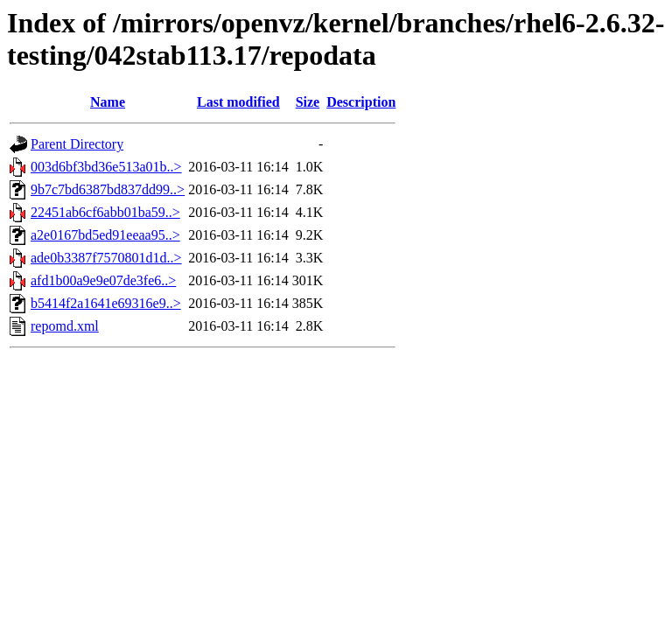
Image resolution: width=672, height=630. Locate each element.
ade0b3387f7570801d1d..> (106, 258)
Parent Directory (77, 144)
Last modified (238, 102)
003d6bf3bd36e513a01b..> (106, 167)
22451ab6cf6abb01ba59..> (105, 212)
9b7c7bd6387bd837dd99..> (108, 189)
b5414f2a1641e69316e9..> (106, 303)
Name (108, 102)
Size (308, 102)
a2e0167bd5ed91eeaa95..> (105, 235)
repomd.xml (65, 326)
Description (361, 102)
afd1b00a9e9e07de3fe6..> (103, 280)
